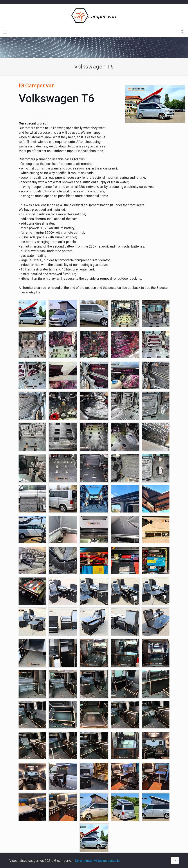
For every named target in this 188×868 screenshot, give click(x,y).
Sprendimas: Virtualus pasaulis (97, 861)
